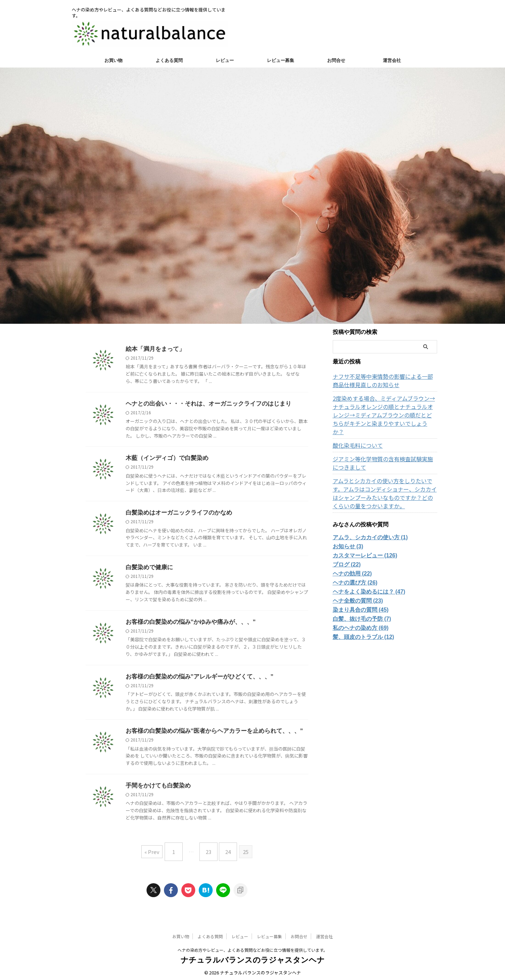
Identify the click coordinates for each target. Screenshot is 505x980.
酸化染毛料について (355, 437)
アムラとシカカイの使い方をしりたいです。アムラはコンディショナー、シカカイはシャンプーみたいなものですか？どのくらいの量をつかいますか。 (384, 485)
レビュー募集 (281, 60)
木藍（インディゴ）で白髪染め (165, 459)
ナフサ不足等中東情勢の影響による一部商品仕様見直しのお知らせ (384, 381)
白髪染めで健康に (148, 569)
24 (224, 852)
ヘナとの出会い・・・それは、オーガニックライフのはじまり (204, 404)
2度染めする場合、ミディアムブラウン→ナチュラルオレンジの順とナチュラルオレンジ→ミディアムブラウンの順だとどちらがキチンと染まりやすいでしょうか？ (385, 411)
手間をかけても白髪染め (156, 788)
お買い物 (113, 60)
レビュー (225, 60)
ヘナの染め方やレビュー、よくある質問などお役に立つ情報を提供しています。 (252, 947)
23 (208, 852)
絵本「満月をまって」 (153, 349)
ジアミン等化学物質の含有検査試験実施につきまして (384, 455)
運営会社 (392, 60)
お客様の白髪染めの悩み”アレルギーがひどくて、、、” (195, 679)
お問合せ (336, 60)
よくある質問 (169, 60)
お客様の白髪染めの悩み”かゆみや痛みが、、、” (187, 624)
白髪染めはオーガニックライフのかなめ (176, 514)
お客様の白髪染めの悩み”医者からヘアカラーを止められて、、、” (209, 733)
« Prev (157, 852)
